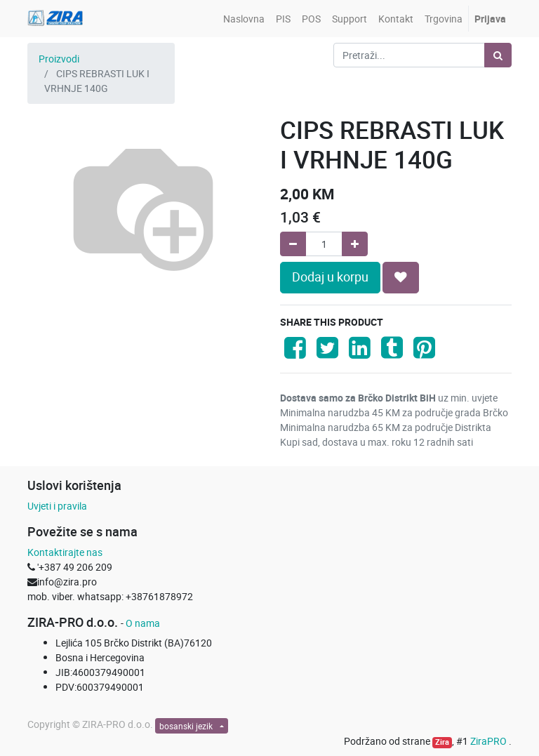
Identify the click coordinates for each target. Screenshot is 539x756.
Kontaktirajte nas (65, 552)
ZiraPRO (490, 741)
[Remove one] (293, 244)
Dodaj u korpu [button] (330, 277)
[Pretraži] (498, 55)
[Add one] (355, 244)
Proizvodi (59, 59)
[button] (401, 277)
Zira (442, 742)
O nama (143, 623)
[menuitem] (244, 19)
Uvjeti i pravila (57, 506)
